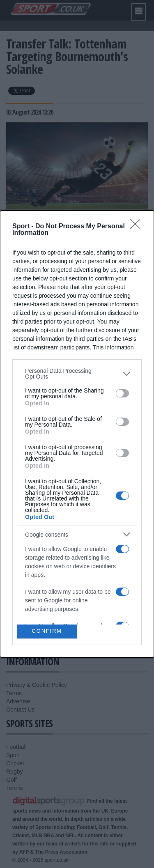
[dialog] (77, 434)
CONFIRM (47, 631)
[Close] (138, 227)
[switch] (122, 393)
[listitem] (77, 374)
